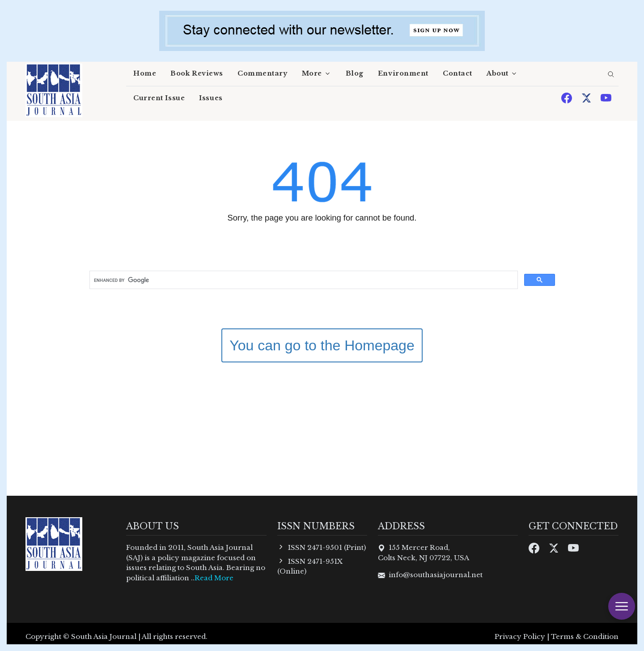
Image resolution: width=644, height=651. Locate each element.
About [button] (498, 73)
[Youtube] (606, 97)
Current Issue (159, 98)
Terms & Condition (585, 636)
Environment (403, 73)
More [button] (312, 73)
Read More (214, 578)
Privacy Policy (520, 636)
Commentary (263, 73)
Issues (211, 98)
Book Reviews (197, 73)
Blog (355, 73)
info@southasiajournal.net (436, 575)
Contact (458, 73)
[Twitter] (587, 97)
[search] (611, 75)
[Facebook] (568, 97)
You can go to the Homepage (322, 345)
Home (145, 73)
